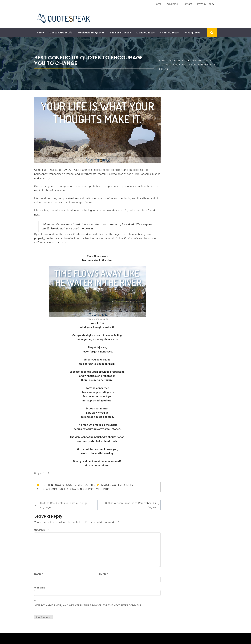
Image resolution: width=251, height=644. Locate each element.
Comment (41, 530)
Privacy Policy (206, 4)
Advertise (172, 4)
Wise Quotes (192, 33)
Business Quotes (120, 33)
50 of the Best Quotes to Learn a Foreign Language (63, 505)
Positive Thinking (100, 489)
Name (39, 574)
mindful (83, 489)
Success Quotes (65, 485)
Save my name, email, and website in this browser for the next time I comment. (88, 605)
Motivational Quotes (91, 33)
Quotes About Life (61, 33)
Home (158, 4)
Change (53, 489)
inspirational (68, 489)
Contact (187, 4)
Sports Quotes (170, 33)
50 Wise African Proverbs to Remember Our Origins (130, 505)
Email (104, 574)
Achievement (121, 485)
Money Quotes (146, 33)
